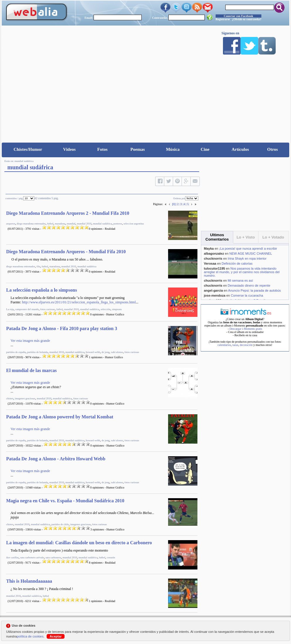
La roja (10, 309)
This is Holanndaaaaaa (29, 581)
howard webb (93, 352)
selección (105, 309)
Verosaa (210, 263)
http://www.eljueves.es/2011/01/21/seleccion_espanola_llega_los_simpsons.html (79, 302)
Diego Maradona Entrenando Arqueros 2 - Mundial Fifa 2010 (68, 213)
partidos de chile (60, 524)
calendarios (224, 345)
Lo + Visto (246, 237)
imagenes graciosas (25, 398)
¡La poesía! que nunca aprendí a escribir (248, 249)
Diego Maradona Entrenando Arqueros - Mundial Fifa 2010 (66, 252)
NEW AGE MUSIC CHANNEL (251, 253)
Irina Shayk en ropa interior (247, 258)
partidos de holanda (37, 352)
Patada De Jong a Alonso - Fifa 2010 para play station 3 (62, 328)
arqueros (11, 224)
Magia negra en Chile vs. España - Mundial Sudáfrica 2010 (65, 501)
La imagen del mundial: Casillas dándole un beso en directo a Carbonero (79, 543)
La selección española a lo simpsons (42, 290)
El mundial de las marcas (31, 370)
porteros (118, 224)
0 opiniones (96, 229)
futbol (50, 224)
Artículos (240, 149)
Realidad (110, 229)
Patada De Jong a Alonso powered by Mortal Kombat (60, 417)
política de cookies (30, 636)
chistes (10, 398)
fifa (38, 266)
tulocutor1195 (214, 268)
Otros (273, 149)
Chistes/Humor (28, 149)
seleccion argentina (134, 224)
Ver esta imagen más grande (30, 341)
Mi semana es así (240, 280)
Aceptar (56, 636)
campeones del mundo (27, 309)
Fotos (103, 149)
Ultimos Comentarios (217, 237)
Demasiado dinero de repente (249, 285)
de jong (105, 352)
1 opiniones (96, 357)
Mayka (209, 249)
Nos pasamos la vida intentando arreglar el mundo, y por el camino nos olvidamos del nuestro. (242, 272)
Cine (205, 149)
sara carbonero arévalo (32, 557)
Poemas (137, 149)
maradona (60, 224)
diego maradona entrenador (31, 224)
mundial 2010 (84, 224)
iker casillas (12, 557)
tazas (235, 345)
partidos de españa (16, 352)
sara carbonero (53, 557)
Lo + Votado (273, 237)
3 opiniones (97, 529)
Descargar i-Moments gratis (246, 329)
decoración (246, 345)
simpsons (117, 309)
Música (173, 149)
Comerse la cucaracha (247, 295)
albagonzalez (214, 253)
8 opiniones (96, 563)
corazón (111, 557)
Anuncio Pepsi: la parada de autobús (255, 290)
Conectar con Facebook (238, 16)
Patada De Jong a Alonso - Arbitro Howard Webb (56, 459)
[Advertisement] (145, 99)
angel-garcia (213, 290)
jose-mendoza (215, 295)
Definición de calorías (237, 263)
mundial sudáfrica (24, 161)
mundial (71, 224)
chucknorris (213, 258)
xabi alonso (117, 352)
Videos (69, 149)
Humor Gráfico (115, 314)
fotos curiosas (48, 309)
